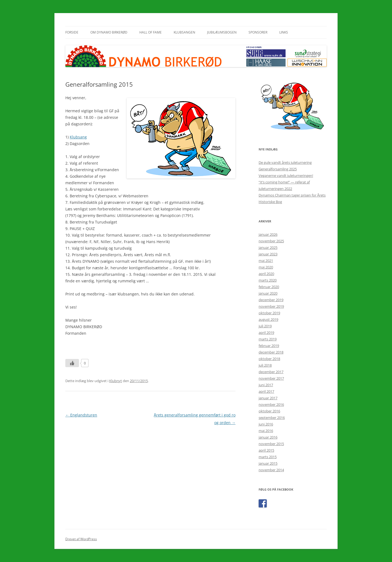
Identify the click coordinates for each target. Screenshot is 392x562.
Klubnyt (116, 381)
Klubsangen (184, 32)
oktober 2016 (269, 411)
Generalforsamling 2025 (278, 169)
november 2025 (271, 241)
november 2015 (271, 444)
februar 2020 (269, 287)
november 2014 (271, 470)
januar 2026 (268, 234)
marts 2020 (268, 280)
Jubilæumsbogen (222, 32)
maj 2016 (266, 431)
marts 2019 (268, 339)
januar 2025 (268, 247)
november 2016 (271, 404)
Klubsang (78, 137)
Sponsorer (258, 32)
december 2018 (271, 352)
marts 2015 (268, 457)
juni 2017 (266, 385)
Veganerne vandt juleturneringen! (286, 176)
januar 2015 (268, 463)
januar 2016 (268, 437)
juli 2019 (265, 326)
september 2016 (272, 418)
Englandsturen (81, 415)
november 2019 (271, 306)
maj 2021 (266, 261)
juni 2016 (266, 424)
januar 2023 (268, 254)
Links (284, 32)
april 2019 (266, 333)
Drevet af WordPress (81, 539)
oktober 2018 (269, 359)
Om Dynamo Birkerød (109, 32)
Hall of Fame (151, 32)
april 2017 (266, 391)
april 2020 (266, 274)
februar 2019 (269, 346)
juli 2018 (265, 365)
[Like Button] (72, 363)
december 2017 (271, 372)
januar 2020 (268, 293)
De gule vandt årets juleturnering (285, 162)
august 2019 (268, 319)
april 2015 (266, 450)
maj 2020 (266, 267)
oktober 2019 (269, 313)
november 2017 (271, 378)
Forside (72, 32)
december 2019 (271, 300)
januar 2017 (268, 398)
